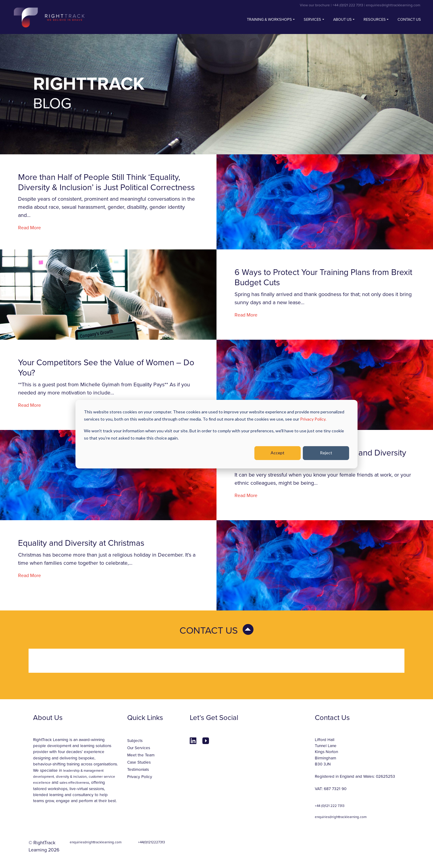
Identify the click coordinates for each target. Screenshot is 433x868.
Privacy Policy (140, 777)
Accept (278, 453)
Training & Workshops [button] (269, 20)
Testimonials (138, 770)
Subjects (135, 741)
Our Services (139, 748)
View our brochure (315, 5)
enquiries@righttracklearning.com (393, 5)
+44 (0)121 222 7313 (348, 5)
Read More (29, 228)
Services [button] (312, 20)
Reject (326, 453)
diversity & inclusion (71, 777)
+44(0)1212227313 (151, 842)
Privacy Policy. (313, 419)
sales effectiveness (74, 783)
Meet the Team (141, 755)
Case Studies (139, 762)
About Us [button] (342, 20)
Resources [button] (375, 20)
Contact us (409, 20)
